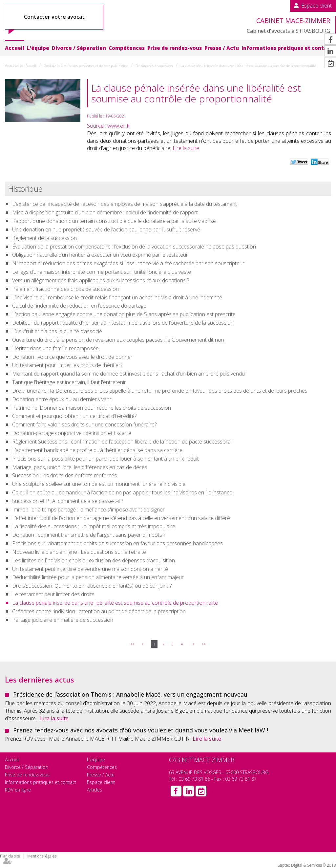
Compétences (127, 48)
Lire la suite (186, 148)
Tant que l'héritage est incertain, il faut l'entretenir (69, 382)
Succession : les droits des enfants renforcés (64, 475)
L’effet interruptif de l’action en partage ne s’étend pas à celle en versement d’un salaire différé (121, 518)
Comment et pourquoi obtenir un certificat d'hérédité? (74, 416)
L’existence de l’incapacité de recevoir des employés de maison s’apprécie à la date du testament (125, 204)
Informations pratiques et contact (287, 48)
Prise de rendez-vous (175, 48)
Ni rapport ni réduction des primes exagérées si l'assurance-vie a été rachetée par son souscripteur (128, 263)
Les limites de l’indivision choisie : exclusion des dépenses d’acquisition (94, 560)
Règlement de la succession (44, 238)
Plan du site (10, 856)
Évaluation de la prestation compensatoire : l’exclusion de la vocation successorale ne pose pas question (134, 247)
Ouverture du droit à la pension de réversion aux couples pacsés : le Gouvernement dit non (118, 340)
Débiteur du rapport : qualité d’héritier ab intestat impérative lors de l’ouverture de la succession (123, 323)
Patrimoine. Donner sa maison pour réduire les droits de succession (92, 408)
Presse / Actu (222, 48)
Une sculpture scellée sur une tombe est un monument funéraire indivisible (99, 484)
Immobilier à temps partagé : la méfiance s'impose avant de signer (88, 510)
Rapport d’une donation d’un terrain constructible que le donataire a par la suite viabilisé (114, 221)
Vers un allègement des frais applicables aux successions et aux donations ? (101, 280)
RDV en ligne (18, 790)
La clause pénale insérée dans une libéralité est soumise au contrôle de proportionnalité (248, 66)
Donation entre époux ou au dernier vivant (62, 399)
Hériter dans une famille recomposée (55, 348)
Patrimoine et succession (154, 66)
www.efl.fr (119, 126)
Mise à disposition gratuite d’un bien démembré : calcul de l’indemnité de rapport (105, 212)
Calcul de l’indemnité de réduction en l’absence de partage (79, 306)
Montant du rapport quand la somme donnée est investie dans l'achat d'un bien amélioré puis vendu (128, 374)
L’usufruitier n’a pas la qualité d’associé (57, 331)
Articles (94, 790)
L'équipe (38, 48)
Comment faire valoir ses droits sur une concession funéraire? (84, 424)
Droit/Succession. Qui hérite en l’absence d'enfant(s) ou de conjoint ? (92, 586)
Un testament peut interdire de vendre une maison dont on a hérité (90, 569)
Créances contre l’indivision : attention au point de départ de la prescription (99, 611)
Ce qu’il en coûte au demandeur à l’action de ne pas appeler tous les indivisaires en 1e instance (122, 492)
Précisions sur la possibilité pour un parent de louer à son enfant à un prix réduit (105, 459)
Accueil (15, 48)
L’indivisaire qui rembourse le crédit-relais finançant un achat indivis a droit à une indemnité (117, 297)
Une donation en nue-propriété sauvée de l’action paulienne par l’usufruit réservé (106, 229)
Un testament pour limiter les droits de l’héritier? (67, 365)
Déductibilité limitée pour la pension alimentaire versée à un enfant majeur (98, 577)
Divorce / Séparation (79, 48)
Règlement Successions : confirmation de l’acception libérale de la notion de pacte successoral (122, 442)
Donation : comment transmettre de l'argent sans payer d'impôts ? (89, 535)
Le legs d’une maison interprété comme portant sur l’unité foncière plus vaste (102, 272)
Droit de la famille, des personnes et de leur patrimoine (86, 66)
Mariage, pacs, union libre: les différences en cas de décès (80, 467)
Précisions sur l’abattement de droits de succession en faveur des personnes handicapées (117, 543)
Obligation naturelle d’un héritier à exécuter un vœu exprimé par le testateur (100, 255)
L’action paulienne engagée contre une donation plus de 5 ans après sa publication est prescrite (124, 314)
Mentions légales (42, 856)
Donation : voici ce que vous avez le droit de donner (72, 357)
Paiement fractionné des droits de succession (65, 289)
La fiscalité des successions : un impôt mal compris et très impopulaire (94, 526)
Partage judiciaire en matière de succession (63, 620)
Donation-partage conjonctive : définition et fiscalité (72, 433)
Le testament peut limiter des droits (53, 594)
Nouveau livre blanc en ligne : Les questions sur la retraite (79, 552)
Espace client (316, 6)
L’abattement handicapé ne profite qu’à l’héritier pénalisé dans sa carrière (97, 450)
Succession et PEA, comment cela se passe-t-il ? (68, 501)
